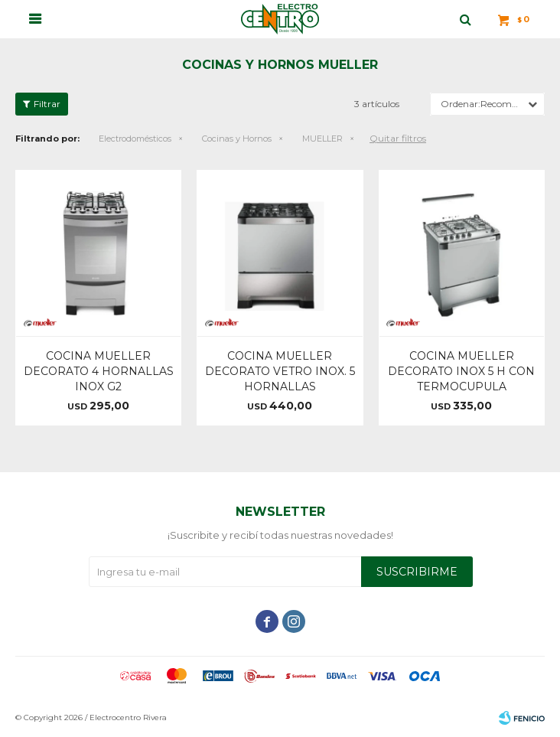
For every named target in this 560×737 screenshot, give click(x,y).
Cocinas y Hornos (237, 139)
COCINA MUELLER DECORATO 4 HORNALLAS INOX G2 (99, 371)
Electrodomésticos (135, 139)
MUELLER (322, 139)
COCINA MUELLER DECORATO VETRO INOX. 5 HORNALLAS (280, 371)
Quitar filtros (398, 138)
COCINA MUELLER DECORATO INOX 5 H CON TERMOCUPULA (461, 371)
